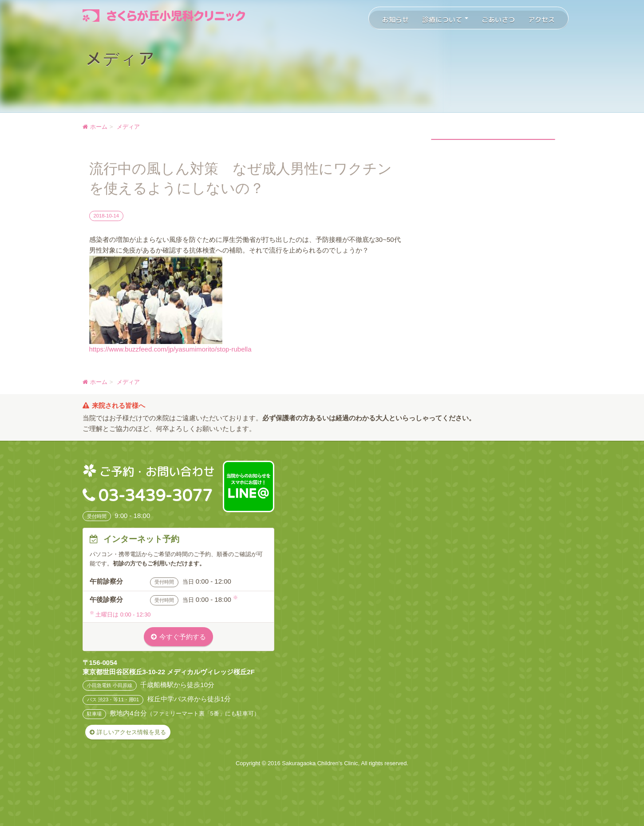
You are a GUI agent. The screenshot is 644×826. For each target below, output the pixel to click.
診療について (445, 20)
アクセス (541, 20)
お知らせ (395, 20)
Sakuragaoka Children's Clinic (320, 763)
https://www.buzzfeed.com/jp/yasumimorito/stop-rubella (170, 349)
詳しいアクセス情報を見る (131, 732)
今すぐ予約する (183, 637)
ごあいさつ (498, 20)
